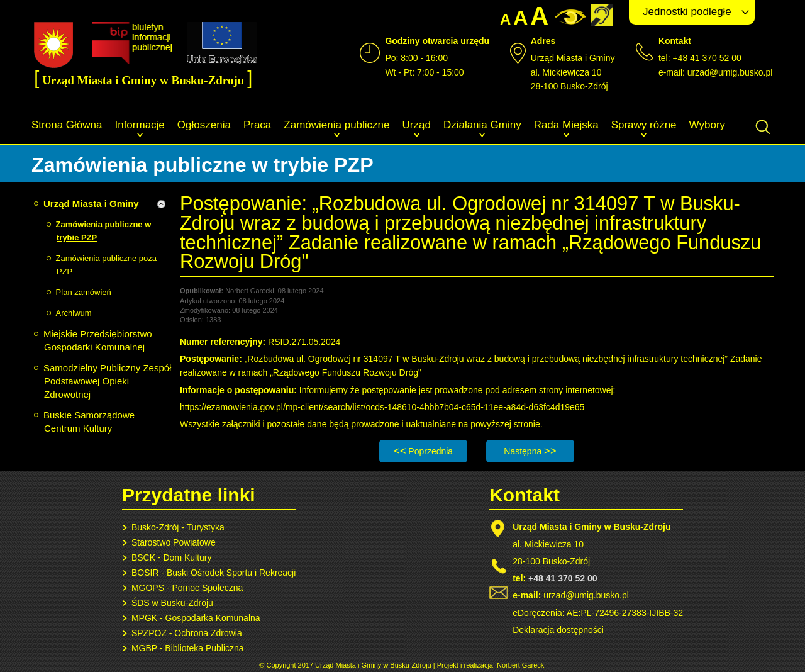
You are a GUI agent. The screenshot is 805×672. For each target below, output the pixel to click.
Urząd (417, 125)
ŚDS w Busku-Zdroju (172, 603)
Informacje (139, 125)
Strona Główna (67, 125)
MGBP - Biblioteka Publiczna (188, 648)
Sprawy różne (644, 125)
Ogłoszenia (204, 125)
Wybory (707, 125)
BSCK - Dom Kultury (172, 557)
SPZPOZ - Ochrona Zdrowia (187, 633)
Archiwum (74, 313)
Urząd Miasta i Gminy (91, 204)
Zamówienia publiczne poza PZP (106, 265)
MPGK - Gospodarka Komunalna (196, 618)
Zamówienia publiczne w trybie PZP (104, 231)
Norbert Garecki (521, 665)
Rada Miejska (566, 125)
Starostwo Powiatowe (174, 542)
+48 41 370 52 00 (563, 578)
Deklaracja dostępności (558, 630)
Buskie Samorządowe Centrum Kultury (89, 422)
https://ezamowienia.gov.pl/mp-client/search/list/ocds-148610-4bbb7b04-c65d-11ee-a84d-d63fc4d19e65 (382, 407)
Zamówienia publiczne (336, 125)
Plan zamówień (84, 292)
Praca (257, 125)
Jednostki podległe (687, 12)
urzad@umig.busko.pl (730, 72)
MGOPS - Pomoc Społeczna (187, 588)
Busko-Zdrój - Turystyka (178, 527)
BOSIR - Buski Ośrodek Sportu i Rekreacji (214, 573)
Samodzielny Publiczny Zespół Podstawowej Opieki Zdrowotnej (107, 381)
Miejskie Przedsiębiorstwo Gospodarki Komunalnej (98, 340)
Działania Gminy (482, 125)
